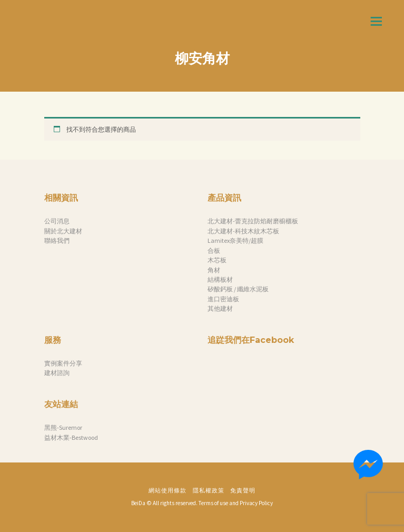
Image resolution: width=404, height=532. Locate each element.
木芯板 (217, 260)
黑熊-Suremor (63, 427)
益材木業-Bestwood (71, 437)
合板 (214, 250)
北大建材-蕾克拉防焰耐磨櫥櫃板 (253, 221)
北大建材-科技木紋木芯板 (243, 231)
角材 (214, 270)
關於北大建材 (63, 231)
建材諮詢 (57, 373)
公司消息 (57, 221)
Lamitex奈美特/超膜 (235, 240)
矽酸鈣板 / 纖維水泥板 (238, 289)
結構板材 (220, 279)
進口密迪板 (223, 299)
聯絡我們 (57, 240)
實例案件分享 (63, 363)
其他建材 (220, 308)
